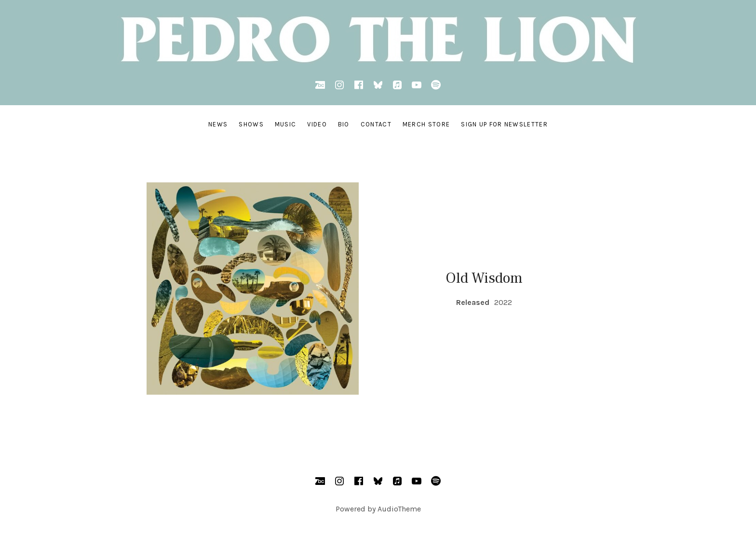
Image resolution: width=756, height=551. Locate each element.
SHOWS (251, 124)
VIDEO (317, 124)
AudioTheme (399, 509)
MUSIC (286, 124)
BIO (344, 124)
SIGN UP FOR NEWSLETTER (504, 124)
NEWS (218, 124)
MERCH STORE (426, 124)
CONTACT (376, 124)
